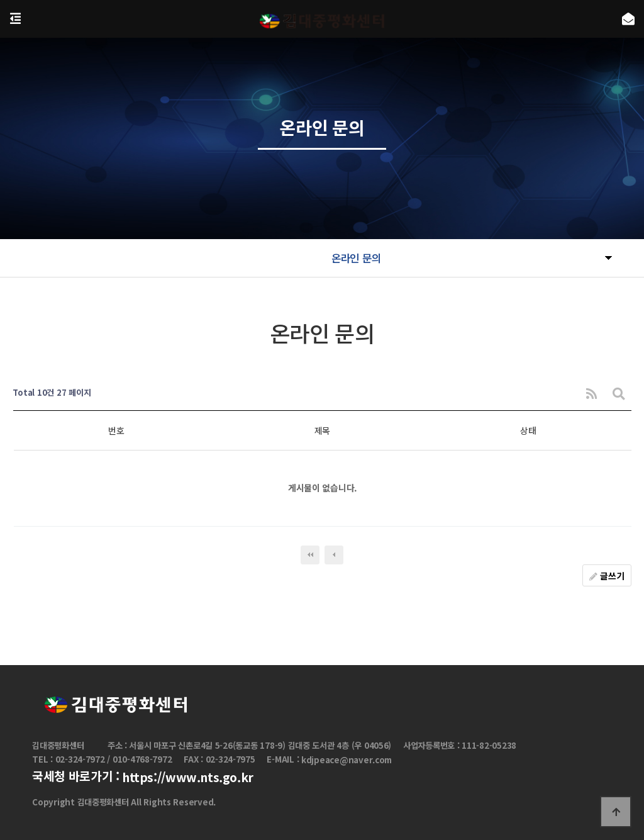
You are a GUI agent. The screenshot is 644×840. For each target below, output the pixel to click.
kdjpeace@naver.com (347, 760)
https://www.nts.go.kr (188, 777)
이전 (334, 555)
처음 (310, 555)
